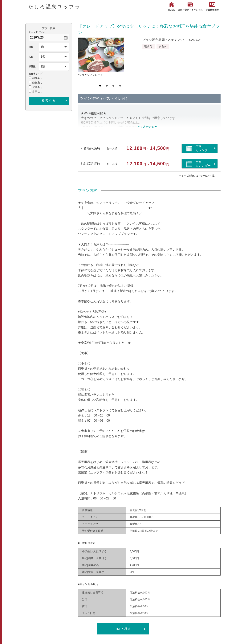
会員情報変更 (212, 7)
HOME (172, 7)
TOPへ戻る (123, 629)
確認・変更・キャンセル (190, 7)
